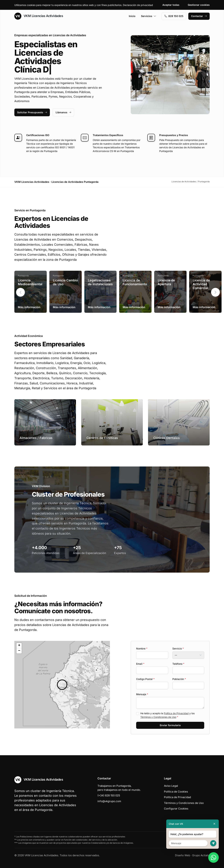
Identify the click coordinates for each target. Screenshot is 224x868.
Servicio (178, 649)
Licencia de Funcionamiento (135, 282)
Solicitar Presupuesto (32, 112)
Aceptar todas (171, 5)
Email (140, 664)
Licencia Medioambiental (30, 282)
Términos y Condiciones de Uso (158, 717)
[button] (215, 292)
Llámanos (63, 112)
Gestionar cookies (199, 5)
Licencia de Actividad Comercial (201, 284)
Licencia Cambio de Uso (65, 282)
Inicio (132, 16)
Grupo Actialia (201, 855)
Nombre (142, 649)
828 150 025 (174, 16)
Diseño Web (183, 855)
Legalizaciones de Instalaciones (100, 282)
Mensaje (142, 694)
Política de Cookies (176, 792)
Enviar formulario (170, 725)
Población (179, 679)
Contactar (199, 16)
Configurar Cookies (176, 809)
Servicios (149, 16)
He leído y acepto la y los (167, 715)
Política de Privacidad (176, 713)
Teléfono (178, 664)
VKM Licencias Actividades (39, 16)
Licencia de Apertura (166, 282)
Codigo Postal (145, 679)
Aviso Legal (171, 786)
